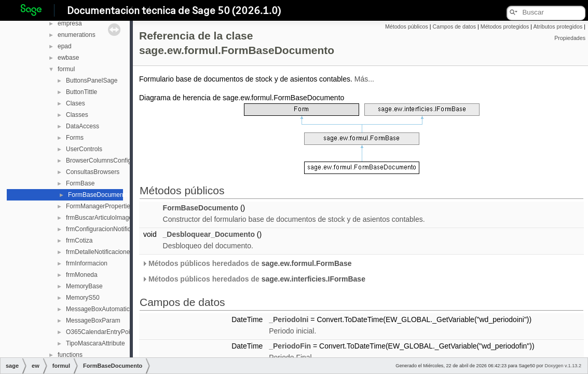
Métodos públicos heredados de (247, 263)
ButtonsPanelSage (92, 81)
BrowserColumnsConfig (99, 161)
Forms (75, 138)
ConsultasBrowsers (93, 172)
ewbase (68, 58)
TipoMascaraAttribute (95, 343)
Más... (364, 79)
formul (66, 69)
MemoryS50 (83, 298)
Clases (76, 103)
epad (65, 46)
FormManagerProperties (100, 206)
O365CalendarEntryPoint (100, 332)
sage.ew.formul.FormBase (307, 263)
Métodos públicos (407, 26)
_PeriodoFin (290, 346)
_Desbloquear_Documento (209, 234)
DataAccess (83, 126)
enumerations (77, 35)
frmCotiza (79, 241)
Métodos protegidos (505, 26)
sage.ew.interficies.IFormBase (313, 279)
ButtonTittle (81, 92)
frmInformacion (87, 263)
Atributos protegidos (558, 26)
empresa (70, 23)
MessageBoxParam (93, 320)
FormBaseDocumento (98, 195)
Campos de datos (455, 26)
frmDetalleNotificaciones (99, 252)
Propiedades (570, 38)
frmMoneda (82, 275)
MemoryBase (84, 286)
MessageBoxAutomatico (99, 309)
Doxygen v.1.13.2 (563, 366)
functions (70, 355)
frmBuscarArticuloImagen (101, 218)
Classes (77, 115)
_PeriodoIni (289, 319)
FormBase (80, 183)
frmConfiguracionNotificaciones (109, 229)
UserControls (84, 149)
